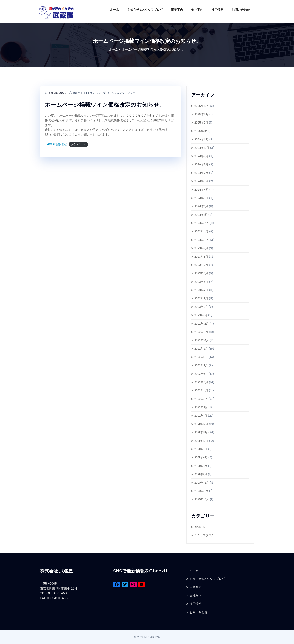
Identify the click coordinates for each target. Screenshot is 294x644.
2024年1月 (201, 215)
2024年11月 (201, 139)
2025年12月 (202, 106)
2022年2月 (201, 407)
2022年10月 (202, 340)
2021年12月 (201, 424)
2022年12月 (202, 324)
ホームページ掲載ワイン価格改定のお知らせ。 (154, 49)
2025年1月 (201, 131)
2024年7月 (201, 173)
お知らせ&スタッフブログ (145, 10)
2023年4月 (201, 290)
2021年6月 (201, 449)
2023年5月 (201, 282)
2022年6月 (201, 374)
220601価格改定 (56, 144)
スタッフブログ (126, 93)
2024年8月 (201, 164)
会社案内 (197, 10)
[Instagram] (133, 585)
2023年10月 (202, 240)
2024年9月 (201, 156)
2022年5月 (201, 382)
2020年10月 (202, 499)
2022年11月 (201, 332)
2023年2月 (201, 307)
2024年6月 (201, 181)
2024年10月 (202, 148)
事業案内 (177, 10)
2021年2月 (201, 474)
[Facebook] (117, 585)
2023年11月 (201, 231)
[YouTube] (141, 585)
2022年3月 (201, 399)
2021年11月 (201, 432)
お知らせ (108, 93)
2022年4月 (201, 390)
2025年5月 (201, 114)
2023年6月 (201, 273)
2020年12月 (202, 483)
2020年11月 (201, 491)
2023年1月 (201, 315)
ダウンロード (78, 144)
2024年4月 (201, 190)
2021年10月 (201, 441)
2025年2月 (201, 123)
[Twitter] (125, 585)
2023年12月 (202, 223)
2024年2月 (201, 206)
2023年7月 (201, 265)
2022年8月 (201, 357)
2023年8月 (201, 257)
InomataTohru (84, 93)
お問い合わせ (241, 10)
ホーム (115, 10)
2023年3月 (201, 298)
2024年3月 (201, 198)
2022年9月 (201, 349)
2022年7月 (201, 365)
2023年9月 (201, 248)
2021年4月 (201, 457)
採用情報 (217, 10)
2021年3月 (201, 466)
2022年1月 (201, 416)
